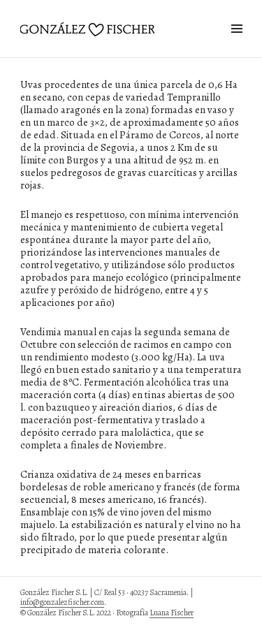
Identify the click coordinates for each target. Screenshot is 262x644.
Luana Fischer (172, 613)
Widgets (236, 44)
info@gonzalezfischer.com (62, 602)
